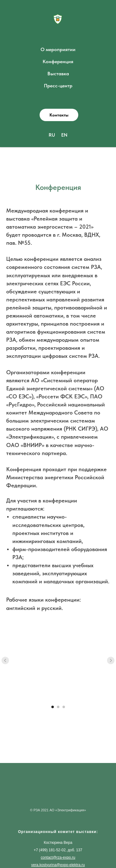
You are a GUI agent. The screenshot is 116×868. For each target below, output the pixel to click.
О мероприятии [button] (58, 49)
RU (52, 135)
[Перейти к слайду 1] (53, 707)
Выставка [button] (58, 74)
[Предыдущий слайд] (5, 660)
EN (64, 135)
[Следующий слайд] (111, 660)
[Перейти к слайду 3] (64, 707)
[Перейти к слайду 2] (58, 707)
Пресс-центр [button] (58, 86)
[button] (59, 115)
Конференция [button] (58, 61)
